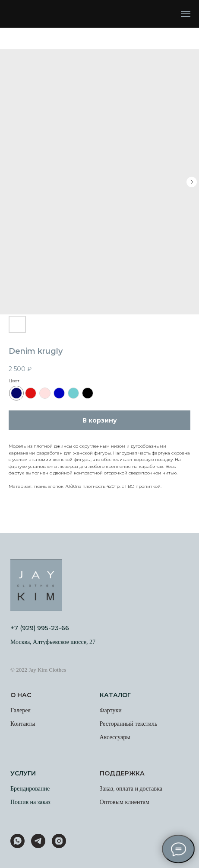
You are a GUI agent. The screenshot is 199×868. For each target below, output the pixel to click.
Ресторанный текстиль (129, 724)
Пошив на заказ (30, 802)
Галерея (21, 710)
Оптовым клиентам (125, 802)
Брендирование (30, 789)
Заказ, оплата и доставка (131, 789)
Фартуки (111, 710)
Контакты (23, 724)
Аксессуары (115, 737)
